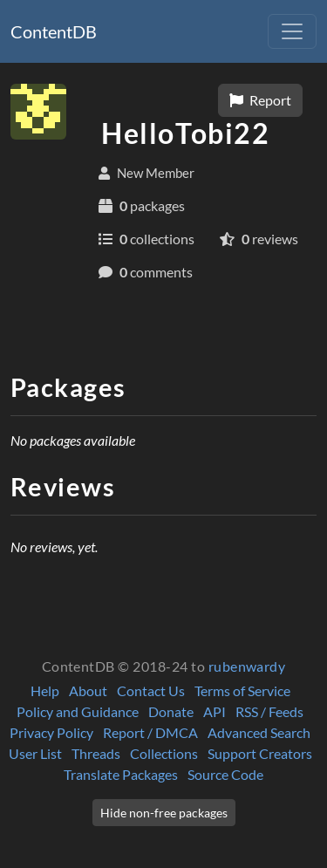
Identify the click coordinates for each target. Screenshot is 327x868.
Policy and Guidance (78, 711)
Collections (164, 753)
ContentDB (54, 31)
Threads (96, 753)
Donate (171, 711)
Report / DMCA (150, 732)
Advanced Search (259, 732)
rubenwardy (247, 666)
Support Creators (260, 753)
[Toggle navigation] (292, 31)
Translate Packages (121, 774)
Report (260, 100)
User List (35, 753)
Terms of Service (242, 690)
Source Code (225, 774)
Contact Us (151, 690)
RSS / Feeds (269, 711)
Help (45, 690)
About (88, 690)
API (215, 711)
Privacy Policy (51, 732)
